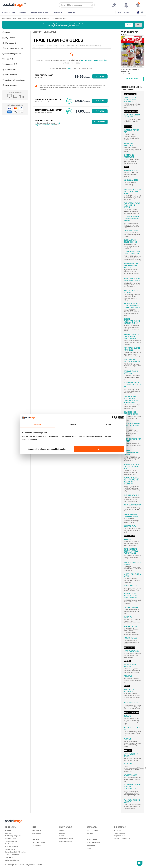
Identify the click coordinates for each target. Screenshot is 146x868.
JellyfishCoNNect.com (122, 838)
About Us (117, 830)
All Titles (8, 830)
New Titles (9, 833)
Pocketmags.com (120, 833)
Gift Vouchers (10, 75)
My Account (9, 43)
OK (99, 449)
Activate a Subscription (14, 80)
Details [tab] (73, 424)
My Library (8, 38)
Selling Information (93, 843)
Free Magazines (10, 838)
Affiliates (90, 833)
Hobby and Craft (39, 12)
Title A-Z (8, 59)
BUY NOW (100, 76)
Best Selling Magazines (13, 836)
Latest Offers (9, 69)
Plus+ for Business (11, 847)
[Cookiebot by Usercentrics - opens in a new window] (114, 418)
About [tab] (108, 424)
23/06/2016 (45, 18)
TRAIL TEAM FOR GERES (59, 18)
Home (6, 32)
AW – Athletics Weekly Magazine (29, 18)
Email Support (37, 833)
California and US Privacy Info (15, 852)
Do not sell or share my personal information (47, 449)
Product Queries (93, 830)
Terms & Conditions (12, 855)
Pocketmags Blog (11, 841)
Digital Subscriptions (9, 18)
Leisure (72, 12)
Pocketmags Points (66, 838)
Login (69, 68)
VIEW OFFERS (100, 122)
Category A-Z (10, 64)
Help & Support (10, 85)
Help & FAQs (36, 830)
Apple (61, 830)
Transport (58, 12)
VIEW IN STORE (132, 79)
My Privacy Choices (12, 860)
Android (62, 833)
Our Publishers (10, 844)
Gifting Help (36, 845)
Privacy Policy (10, 849)
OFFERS (23, 12)
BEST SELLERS (9, 12)
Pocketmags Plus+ (12, 54)
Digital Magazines (66, 841)
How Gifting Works (39, 843)
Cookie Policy (10, 857)
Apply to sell (91, 845)
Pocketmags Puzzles (13, 48)
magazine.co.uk (120, 836)
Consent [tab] (38, 424)
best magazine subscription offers (47, 124)
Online (62, 836)
